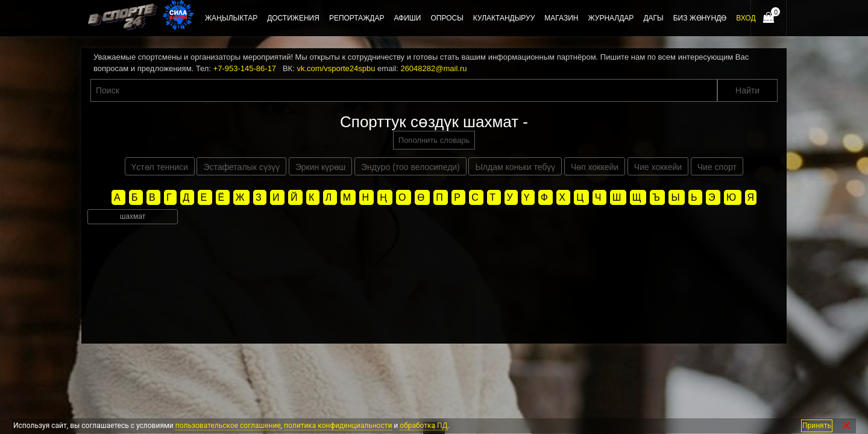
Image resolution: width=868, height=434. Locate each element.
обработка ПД (423, 426)
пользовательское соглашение (228, 426)
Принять (817, 426)
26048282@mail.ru (433, 68)
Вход (746, 18)
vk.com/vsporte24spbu (336, 68)
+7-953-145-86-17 (245, 68)
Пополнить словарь (434, 140)
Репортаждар (357, 18)
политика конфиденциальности (338, 426)
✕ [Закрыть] (847, 426)
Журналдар (611, 18)
